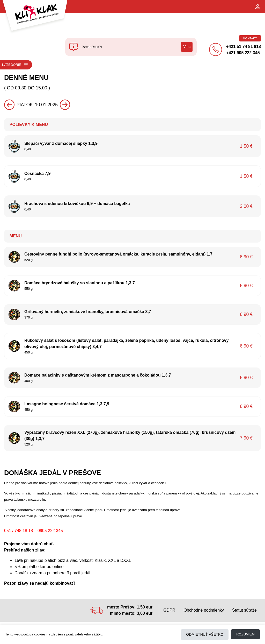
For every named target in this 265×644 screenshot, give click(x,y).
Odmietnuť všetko (205, 634)
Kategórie (15, 65)
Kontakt (250, 38)
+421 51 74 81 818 (244, 47)
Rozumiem (245, 634)
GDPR (169, 610)
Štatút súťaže (244, 610)
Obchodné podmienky (204, 610)
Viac (187, 47)
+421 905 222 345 (243, 53)
